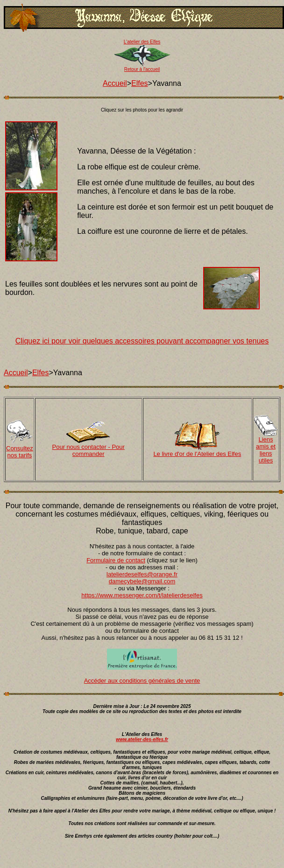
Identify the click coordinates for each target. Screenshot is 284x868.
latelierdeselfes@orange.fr (142, 574)
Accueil (115, 83)
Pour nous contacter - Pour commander (89, 450)
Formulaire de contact (116, 560)
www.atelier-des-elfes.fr (142, 739)
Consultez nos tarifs (20, 452)
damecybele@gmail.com (142, 581)
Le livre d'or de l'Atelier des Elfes (197, 454)
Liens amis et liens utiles (266, 450)
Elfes (140, 83)
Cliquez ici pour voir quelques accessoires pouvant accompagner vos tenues (142, 341)
